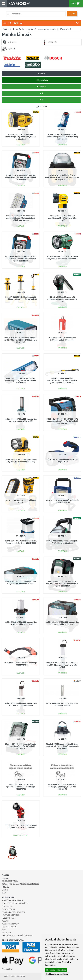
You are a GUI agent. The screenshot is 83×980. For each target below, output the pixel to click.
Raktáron (42, 106)
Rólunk (5, 921)
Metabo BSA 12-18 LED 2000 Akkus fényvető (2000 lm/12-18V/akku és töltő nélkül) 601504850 (62, 584)
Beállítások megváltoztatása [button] (57, 974)
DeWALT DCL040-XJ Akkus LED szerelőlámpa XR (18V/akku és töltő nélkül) (62, 218)
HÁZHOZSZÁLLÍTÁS (9, 927)
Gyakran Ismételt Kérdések (13, 912)
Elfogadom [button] (51, 970)
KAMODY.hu (20, 976)
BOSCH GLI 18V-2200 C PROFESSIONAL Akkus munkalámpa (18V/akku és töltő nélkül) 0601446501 (21, 259)
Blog (4, 893)
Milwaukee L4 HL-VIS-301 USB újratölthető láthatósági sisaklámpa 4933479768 (21, 787)
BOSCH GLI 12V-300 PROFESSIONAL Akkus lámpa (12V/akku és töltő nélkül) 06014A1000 (21, 381)
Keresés (72, 14)
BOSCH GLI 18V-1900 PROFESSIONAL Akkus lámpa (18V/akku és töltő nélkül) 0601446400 (21, 177)
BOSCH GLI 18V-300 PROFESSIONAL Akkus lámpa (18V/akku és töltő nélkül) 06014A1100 (62, 137)
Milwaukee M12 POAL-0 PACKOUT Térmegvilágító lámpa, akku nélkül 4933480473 (62, 787)
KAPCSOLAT (6, 933)
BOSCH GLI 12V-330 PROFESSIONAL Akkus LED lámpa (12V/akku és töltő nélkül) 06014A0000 (21, 218)
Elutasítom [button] (62, 970)
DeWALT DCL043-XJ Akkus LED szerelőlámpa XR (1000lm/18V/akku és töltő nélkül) (21, 137)
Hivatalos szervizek (10, 915)
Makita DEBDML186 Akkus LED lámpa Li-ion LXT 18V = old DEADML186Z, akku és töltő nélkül (21, 340)
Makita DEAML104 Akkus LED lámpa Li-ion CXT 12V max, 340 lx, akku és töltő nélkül (62, 665)
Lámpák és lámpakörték (47, 29)
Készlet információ (10, 924)
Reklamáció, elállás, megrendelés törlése (20, 884)
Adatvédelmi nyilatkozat (13, 900)
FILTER (42, 73)
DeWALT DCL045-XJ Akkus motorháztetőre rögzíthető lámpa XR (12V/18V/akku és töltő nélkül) (62, 381)
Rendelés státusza (10, 881)
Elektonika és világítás (24, 29)
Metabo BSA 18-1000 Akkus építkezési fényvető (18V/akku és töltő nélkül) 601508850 (21, 746)
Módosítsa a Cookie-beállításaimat (17, 936)
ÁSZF (4, 930)
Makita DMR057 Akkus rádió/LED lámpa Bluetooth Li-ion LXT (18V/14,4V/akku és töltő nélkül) (62, 746)
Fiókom (5, 878)
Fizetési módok (8, 909)
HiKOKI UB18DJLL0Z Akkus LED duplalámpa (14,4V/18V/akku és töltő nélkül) (62, 299)
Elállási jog (7, 906)
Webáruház (7, 29)
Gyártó (5, 890)
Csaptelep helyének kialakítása (15, 903)
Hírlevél (5, 887)
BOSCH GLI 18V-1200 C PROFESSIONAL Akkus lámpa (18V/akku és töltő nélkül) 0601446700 (62, 421)
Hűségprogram (8, 918)
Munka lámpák (66, 29)
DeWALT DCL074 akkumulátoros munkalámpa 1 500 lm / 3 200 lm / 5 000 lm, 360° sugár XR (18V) (62, 177)
